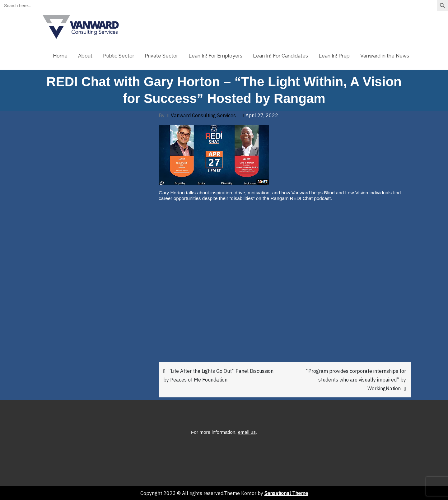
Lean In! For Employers (215, 56)
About (85, 56)
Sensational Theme (286, 493)
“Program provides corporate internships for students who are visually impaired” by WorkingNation (356, 380)
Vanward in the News (385, 56)
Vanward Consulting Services (203, 115)
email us (247, 432)
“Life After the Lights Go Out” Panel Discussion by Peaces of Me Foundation (218, 375)
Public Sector (119, 56)
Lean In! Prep (334, 56)
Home (60, 56)
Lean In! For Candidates (280, 56)
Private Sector (161, 56)
